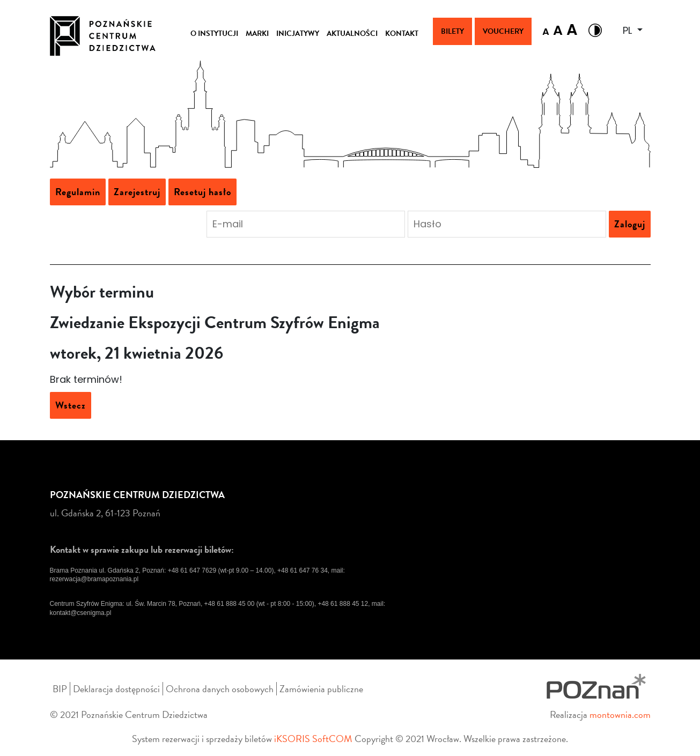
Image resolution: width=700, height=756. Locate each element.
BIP (60, 689)
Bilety (452, 31)
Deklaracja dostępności (116, 689)
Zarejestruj (137, 192)
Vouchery (503, 31)
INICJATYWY (298, 34)
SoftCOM (332, 739)
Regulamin (78, 192)
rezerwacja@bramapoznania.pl (94, 579)
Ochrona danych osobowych (220, 689)
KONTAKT (402, 34)
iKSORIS (292, 739)
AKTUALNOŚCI (352, 34)
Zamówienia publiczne (321, 689)
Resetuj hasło (202, 192)
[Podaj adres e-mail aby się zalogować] (306, 224)
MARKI (257, 34)
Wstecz (71, 405)
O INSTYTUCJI (214, 34)
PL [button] (629, 30)
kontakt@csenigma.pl (81, 613)
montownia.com (620, 714)
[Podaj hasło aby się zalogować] (507, 224)
